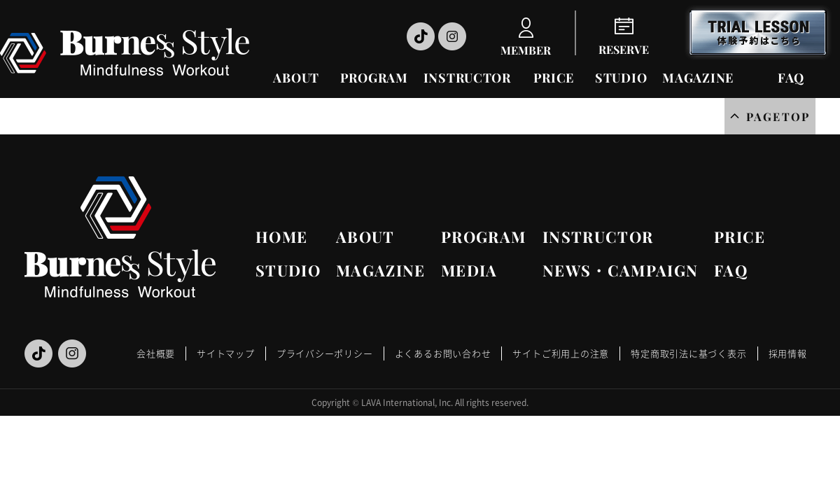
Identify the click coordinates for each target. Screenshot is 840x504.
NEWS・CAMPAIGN (620, 270)
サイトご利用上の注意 (561, 353)
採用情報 (788, 353)
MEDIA (469, 270)
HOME (281, 237)
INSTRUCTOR (467, 78)
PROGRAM (374, 78)
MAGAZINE (698, 78)
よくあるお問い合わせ (443, 353)
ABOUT (296, 78)
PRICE (554, 78)
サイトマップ (226, 353)
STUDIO (621, 78)
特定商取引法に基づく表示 (688, 353)
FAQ (791, 78)
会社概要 (156, 353)
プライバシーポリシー (325, 353)
